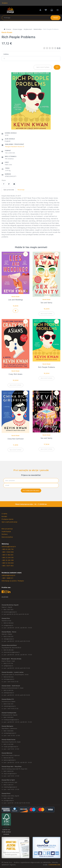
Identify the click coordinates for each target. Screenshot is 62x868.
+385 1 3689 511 (7, 578)
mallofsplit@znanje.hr (10, 787)
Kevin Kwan (15, 296)
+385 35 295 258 (8, 560)
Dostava (5, 534)
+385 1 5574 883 (8, 717)
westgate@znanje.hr (10, 733)
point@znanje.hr (9, 800)
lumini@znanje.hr (9, 679)
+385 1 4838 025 (8, 771)
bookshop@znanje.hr (10, 612)
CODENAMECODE (54, 865)
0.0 (52, 48)
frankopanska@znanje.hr (11, 720)
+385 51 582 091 (8, 555)
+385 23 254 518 (8, 557)
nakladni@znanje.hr (8, 575)
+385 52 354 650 (8, 563)
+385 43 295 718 (8, 549)
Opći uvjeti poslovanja (9, 522)
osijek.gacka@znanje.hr (11, 747)
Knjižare (5, 3)
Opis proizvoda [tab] (9, 190)
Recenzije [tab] (21, 190)
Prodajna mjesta (7, 519)
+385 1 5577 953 (8, 566)
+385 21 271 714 (8, 663)
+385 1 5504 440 (8, 552)
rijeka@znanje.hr (9, 639)
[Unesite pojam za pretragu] (31, 18)
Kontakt (4, 516)
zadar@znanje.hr (9, 693)
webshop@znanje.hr (9, 546)
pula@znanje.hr (8, 625)
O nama (4, 514)
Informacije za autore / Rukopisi (13, 581)
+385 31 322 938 (8, 744)
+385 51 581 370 (8, 704)
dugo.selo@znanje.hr (10, 774)
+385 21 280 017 (8, 785)
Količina (6, 54)
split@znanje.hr (8, 666)
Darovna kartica (7, 537)
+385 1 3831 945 (8, 798)
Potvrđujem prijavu (31, 491)
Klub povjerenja (7, 529)
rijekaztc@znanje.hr (10, 706)
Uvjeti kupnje (6, 531)
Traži (55, 18)
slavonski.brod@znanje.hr (12, 652)
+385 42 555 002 (8, 677)
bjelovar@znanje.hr (10, 760)
